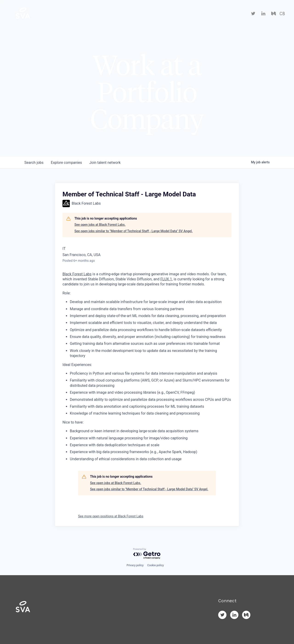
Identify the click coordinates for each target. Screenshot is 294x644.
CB (282, 14)
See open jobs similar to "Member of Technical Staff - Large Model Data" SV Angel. (134, 231)
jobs (34, 163)
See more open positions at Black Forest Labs (111, 516)
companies (66, 163)
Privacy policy (135, 565)
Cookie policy (155, 565)
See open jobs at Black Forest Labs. (100, 225)
